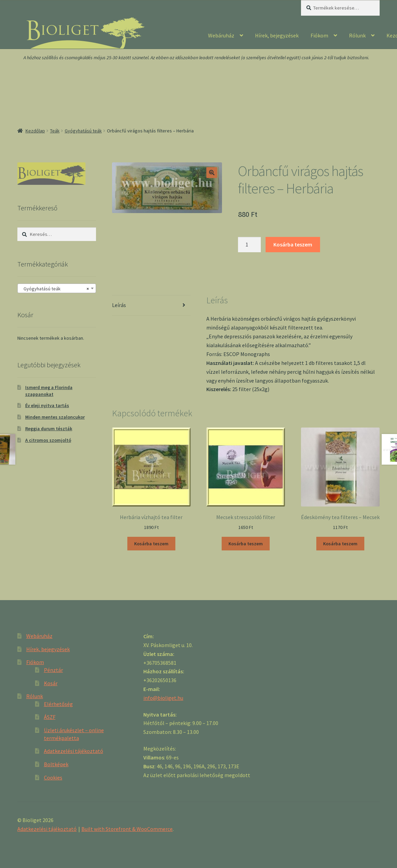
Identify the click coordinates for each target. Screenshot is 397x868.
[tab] (151, 306)
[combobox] (57, 288)
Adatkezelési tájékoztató (74, 751)
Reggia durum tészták (49, 429)
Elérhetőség (58, 704)
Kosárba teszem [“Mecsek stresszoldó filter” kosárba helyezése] (246, 544)
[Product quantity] (250, 245)
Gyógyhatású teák (83, 131)
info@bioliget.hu (163, 698)
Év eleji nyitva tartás (47, 405)
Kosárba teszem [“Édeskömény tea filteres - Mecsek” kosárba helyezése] (340, 544)
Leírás (119, 305)
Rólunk (357, 35)
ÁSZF (50, 717)
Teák (55, 131)
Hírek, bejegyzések (277, 35)
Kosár (51, 683)
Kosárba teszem (293, 244)
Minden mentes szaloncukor (55, 417)
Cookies (53, 777)
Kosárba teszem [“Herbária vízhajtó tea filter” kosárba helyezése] (151, 544)
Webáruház (221, 35)
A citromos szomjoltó (48, 440)
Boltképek (56, 764)
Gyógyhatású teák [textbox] (55, 289)
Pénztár (53, 670)
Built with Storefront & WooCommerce (127, 829)
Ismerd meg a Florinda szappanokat (49, 391)
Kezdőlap (35, 131)
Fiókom (319, 35)
